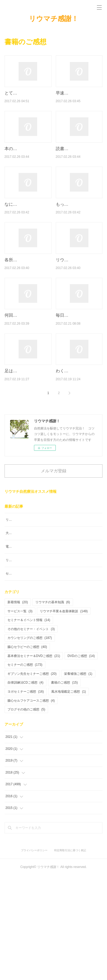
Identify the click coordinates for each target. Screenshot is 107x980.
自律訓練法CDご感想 (25, 787)
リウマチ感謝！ (54, 19)
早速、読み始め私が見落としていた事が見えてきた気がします (79, 100)
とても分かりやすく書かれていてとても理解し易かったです (28, 100)
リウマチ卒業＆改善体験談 (64, 716)
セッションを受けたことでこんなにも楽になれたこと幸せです (50, 678)
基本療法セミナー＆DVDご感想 (34, 760)
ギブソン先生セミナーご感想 (32, 778)
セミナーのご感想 (25, 770)
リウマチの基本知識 (53, 707)
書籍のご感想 (64, 787)
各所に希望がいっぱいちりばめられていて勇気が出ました (28, 307)
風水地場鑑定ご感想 (69, 796)
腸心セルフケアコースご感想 (31, 805)
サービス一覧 (20, 716)
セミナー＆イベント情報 (29, 725)
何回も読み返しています (28, 370)
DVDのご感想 (81, 760)
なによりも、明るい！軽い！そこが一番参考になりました (28, 238)
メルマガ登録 (54, 553)
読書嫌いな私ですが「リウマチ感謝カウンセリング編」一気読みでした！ (79, 169)
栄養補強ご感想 (78, 778)
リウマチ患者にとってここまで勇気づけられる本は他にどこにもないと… (79, 307)
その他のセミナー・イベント (31, 734)
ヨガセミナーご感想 (26, 796)
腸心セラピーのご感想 (27, 751)
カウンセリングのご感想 (30, 743)
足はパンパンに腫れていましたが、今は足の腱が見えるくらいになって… (28, 446)
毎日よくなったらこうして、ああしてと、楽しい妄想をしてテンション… (79, 377)
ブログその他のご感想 (26, 814)
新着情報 (18, 707)
